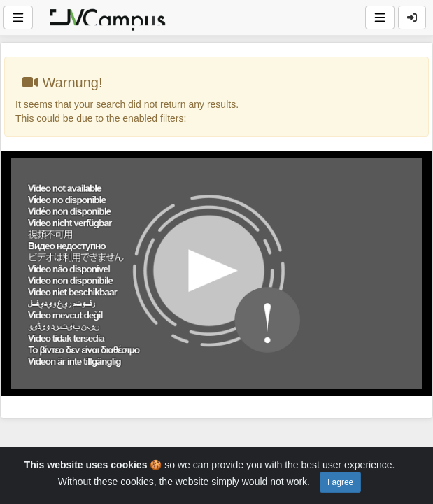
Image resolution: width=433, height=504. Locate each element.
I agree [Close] (340, 482)
